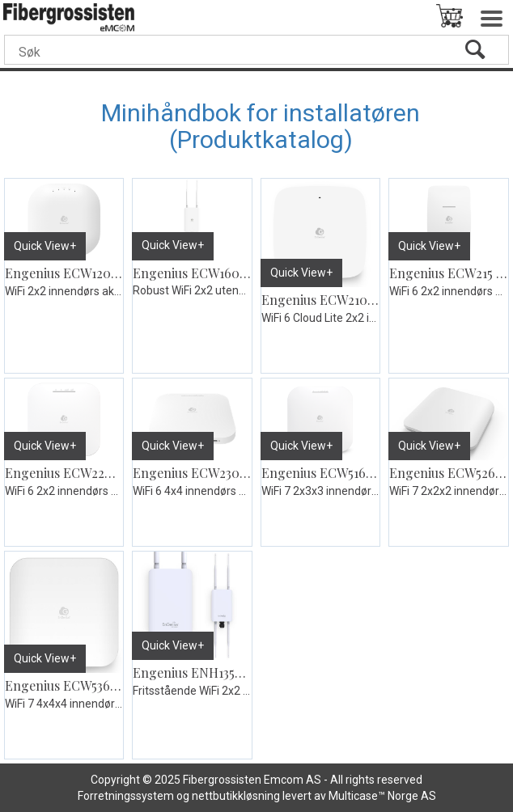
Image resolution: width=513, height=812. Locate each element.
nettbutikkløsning (236, 796)
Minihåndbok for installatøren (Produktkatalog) (261, 126)
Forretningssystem (126, 796)
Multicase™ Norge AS (382, 796)
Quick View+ (45, 246)
